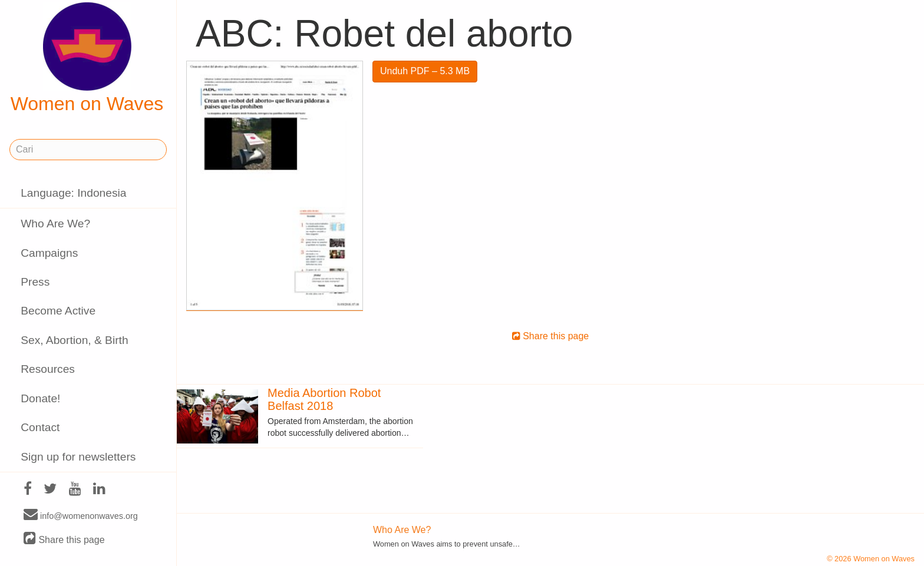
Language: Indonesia (73, 193)
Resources (48, 369)
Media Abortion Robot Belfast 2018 (324, 399)
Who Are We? (55, 224)
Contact (40, 427)
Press (35, 282)
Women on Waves (87, 58)
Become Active (58, 311)
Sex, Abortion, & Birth (74, 340)
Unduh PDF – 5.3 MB (425, 71)
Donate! (40, 398)
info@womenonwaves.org (81, 515)
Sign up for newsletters (78, 457)
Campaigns (49, 253)
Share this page (64, 539)
